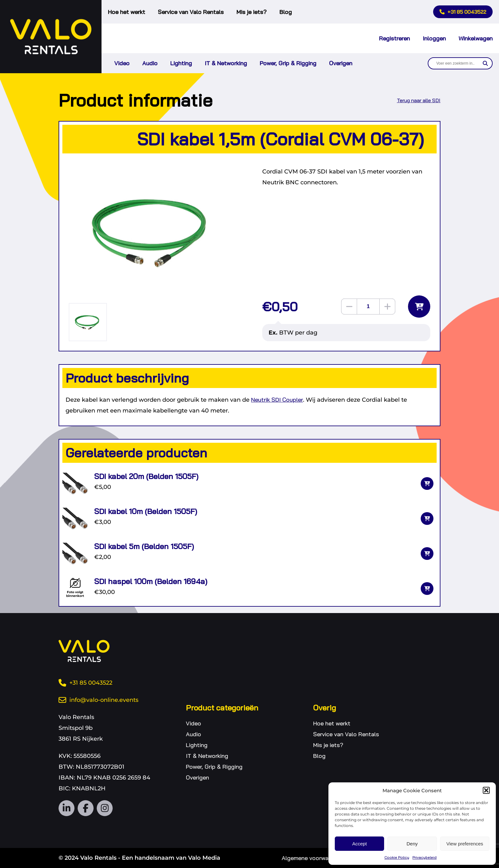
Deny (412, 844)
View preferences (465, 844)
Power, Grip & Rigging (288, 63)
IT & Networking (226, 63)
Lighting (181, 63)
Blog (286, 12)
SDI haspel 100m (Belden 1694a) (151, 581)
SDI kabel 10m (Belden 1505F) (146, 511)
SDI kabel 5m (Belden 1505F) (144, 546)
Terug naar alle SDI (419, 100)
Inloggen (434, 38)
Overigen (341, 63)
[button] (486, 790)
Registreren (394, 38)
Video (122, 63)
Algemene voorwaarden (313, 858)
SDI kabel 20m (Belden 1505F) (146, 476)
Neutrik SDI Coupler (277, 400)
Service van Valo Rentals (191, 12)
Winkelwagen (476, 38)
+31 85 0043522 (463, 12)
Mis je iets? (252, 12)
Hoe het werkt (127, 12)
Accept (360, 844)
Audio (150, 63)
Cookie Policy (397, 857)
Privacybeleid (425, 857)
